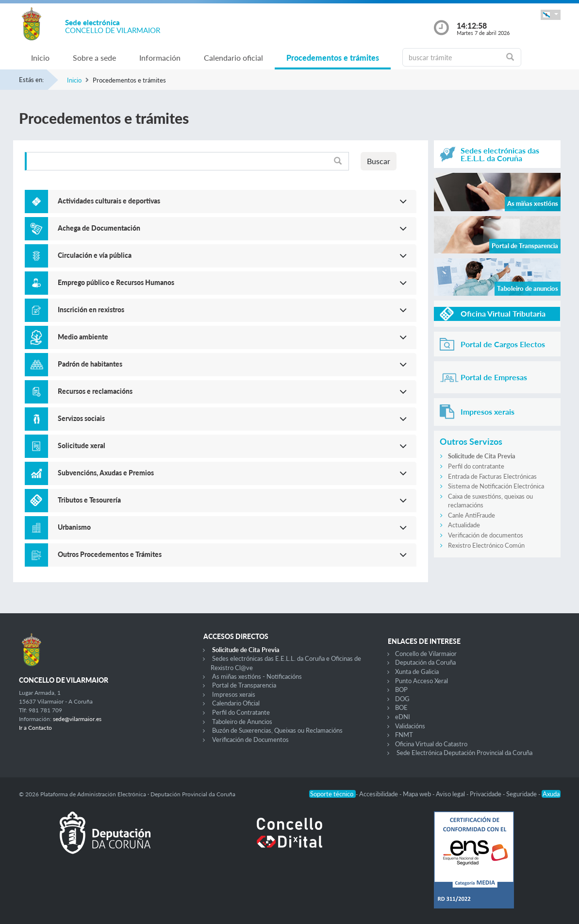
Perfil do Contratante (241, 712)
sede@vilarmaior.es (77, 719)
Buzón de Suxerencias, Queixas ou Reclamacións (277, 730)
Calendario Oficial (236, 703)
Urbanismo (74, 527)
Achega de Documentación (99, 228)
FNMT (404, 735)
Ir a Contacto (35, 728)
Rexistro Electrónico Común (486, 545)
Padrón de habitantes (90, 364)
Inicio (40, 58)
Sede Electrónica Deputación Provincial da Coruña (464, 753)
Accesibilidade (379, 794)
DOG (402, 699)
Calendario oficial (233, 58)
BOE (401, 707)
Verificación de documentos (486, 535)
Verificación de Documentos (250, 739)
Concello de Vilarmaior (426, 654)
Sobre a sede (94, 58)
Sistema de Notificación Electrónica (496, 486)
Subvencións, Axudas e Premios (106, 473)
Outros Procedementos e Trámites (110, 554)
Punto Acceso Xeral (422, 681)
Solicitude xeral (82, 445)
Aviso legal (451, 794)
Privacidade (486, 794)
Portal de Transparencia (244, 685)
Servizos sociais (81, 418)
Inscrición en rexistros (91, 310)
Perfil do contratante (476, 466)
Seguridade (522, 794)
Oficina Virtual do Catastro (431, 744)
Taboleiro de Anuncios (242, 722)
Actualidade (464, 525)
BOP (401, 689)
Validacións (410, 726)
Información (160, 58)
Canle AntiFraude (471, 515)
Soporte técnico (332, 794)
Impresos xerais (234, 694)
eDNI (403, 717)
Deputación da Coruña (425, 662)
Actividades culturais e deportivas (109, 201)
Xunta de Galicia (417, 672)
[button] (550, 15)
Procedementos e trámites (333, 58)
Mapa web (418, 794)
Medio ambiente (83, 337)
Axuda (551, 794)
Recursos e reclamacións (95, 391)
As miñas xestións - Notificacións (257, 676)
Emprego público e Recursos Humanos (116, 282)
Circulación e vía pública (95, 255)
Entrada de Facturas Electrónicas (492, 476)
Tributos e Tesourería (89, 500)
